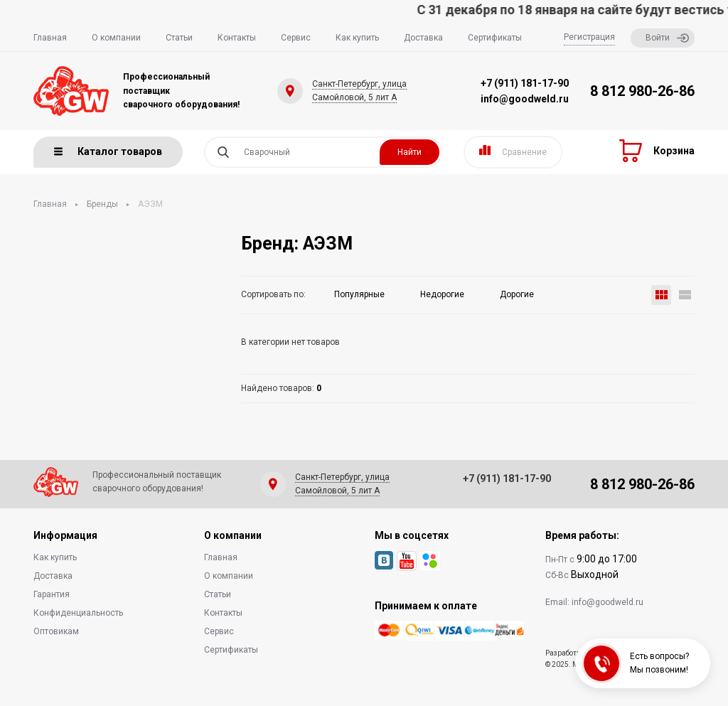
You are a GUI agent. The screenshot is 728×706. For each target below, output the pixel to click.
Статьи (179, 38)
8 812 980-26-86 (642, 91)
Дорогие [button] (517, 294)
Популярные (359, 294)
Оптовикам (56, 631)
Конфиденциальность (78, 613)
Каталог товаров (108, 151)
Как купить (357, 38)
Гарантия (52, 594)
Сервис (296, 38)
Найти (409, 152)
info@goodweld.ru (525, 99)
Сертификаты (495, 38)
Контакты (237, 38)
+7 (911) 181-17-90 (525, 83)
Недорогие (442, 294)
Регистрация (589, 37)
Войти (667, 38)
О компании (116, 38)
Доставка (423, 38)
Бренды (102, 204)
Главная (50, 38)
